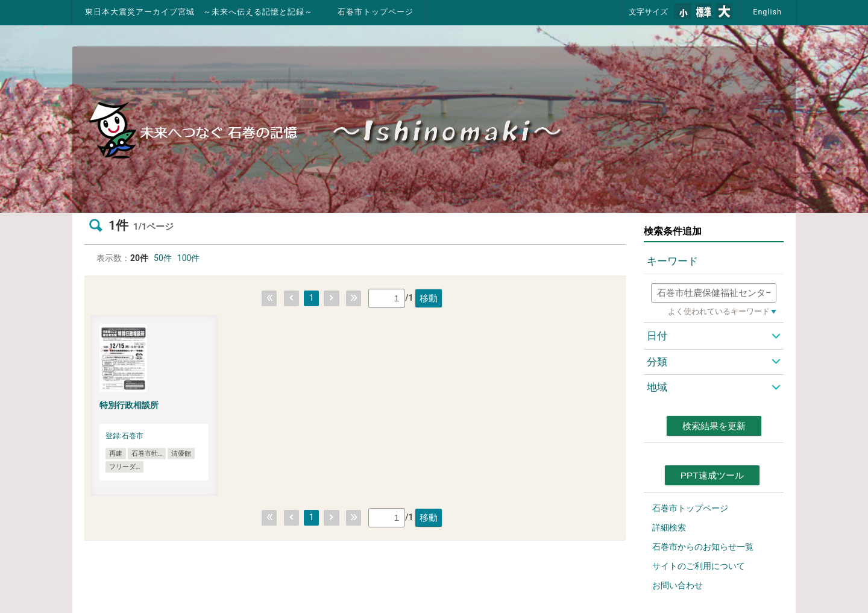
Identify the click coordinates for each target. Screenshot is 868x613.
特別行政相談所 (129, 405)
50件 (163, 258)
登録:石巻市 (124, 436)
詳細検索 (669, 527)
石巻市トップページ (376, 12)
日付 (657, 336)
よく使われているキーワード (719, 311)
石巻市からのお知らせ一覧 (703, 547)
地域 (657, 387)
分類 (657, 362)
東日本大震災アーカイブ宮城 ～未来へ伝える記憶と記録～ (199, 12)
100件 (189, 258)
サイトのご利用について (699, 566)
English (767, 12)
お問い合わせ (678, 585)
